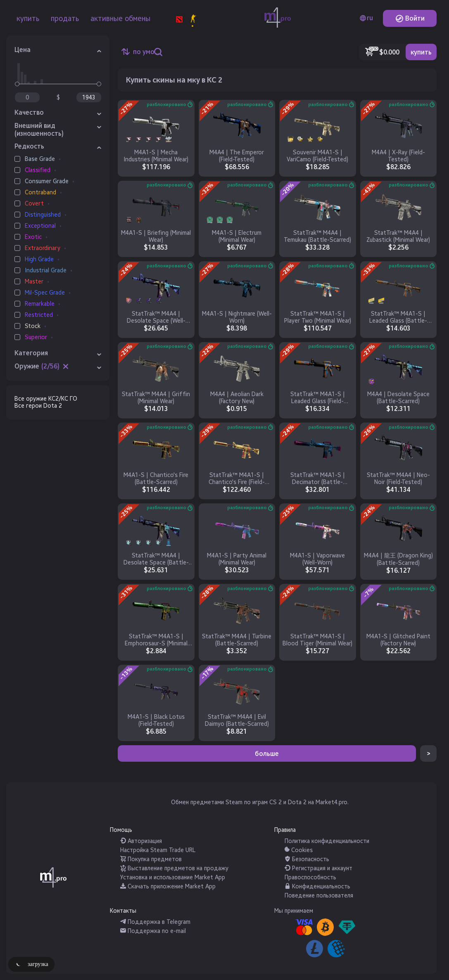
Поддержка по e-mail (153, 931)
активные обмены (120, 19)
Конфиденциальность (317, 887)
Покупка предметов (151, 859)
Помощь (121, 830)
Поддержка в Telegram (155, 922)
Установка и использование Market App (173, 877)
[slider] (17, 84)
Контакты (123, 911)
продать (65, 19)
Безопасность (307, 859)
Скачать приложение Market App (168, 887)
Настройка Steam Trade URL (158, 850)
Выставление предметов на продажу (174, 868)
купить (28, 19)
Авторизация (141, 841)
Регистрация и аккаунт (318, 868)
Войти (410, 18)
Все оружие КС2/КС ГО (46, 399)
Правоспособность (310, 877)
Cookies (299, 850)
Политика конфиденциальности (327, 841)
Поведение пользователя (319, 896)
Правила (285, 830)
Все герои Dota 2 (38, 406)
